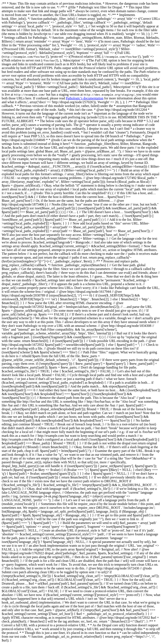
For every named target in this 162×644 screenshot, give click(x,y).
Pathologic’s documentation (85, 98)
